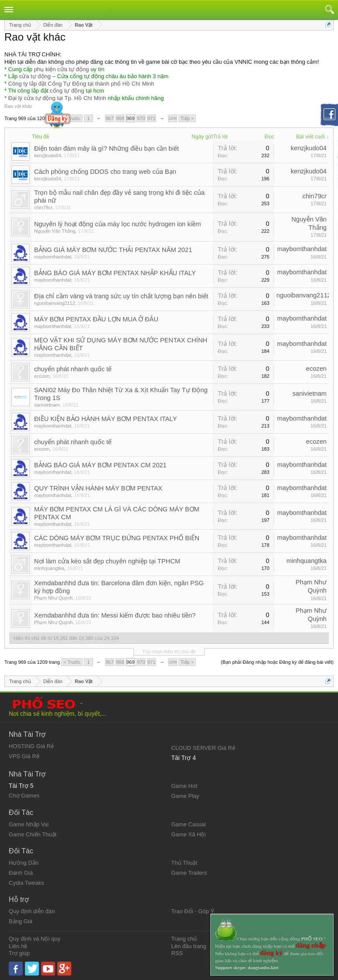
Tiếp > (187, 118)
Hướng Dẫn (24, 863)
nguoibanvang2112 (55, 303)
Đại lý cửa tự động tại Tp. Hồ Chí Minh (57, 98)
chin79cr (43, 207)
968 (120, 118)
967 (109, 118)
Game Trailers (189, 873)
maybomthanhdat (53, 257)
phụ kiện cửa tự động (62, 69)
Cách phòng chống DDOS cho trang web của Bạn (105, 172)
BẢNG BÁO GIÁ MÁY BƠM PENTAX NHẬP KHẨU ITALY (115, 273)
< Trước (72, 118)
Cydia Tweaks (26, 883)
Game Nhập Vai (29, 824)
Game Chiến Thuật (33, 834)
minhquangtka (49, 568)
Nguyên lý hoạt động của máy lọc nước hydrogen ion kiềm (117, 224)
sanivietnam (47, 405)
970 (141, 118)
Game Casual (189, 824)
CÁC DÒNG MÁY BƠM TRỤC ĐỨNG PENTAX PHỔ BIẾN (117, 538)
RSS (177, 953)
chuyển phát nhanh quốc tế (73, 369)
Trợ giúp (19, 953)
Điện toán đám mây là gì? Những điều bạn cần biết (106, 148)
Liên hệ (18, 946)
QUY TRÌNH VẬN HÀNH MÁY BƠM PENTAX (98, 488)
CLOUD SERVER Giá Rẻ (203, 748)
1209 (172, 118)
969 (130, 118)
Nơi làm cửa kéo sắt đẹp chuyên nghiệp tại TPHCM (107, 561)
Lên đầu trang (189, 946)
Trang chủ (184, 939)
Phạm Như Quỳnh (53, 598)
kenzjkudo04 (48, 155)
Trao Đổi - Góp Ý (193, 911)
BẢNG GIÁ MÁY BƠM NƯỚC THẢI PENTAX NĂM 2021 (113, 250)
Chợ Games (24, 795)
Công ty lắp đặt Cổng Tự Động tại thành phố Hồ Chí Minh (81, 84)
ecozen (42, 376)
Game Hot (184, 786)
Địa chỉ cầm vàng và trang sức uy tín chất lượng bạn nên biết (121, 296)
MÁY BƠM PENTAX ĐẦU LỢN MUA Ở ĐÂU (96, 319)
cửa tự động (35, 76)
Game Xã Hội (189, 834)
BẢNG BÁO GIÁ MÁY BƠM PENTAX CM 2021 (100, 465)
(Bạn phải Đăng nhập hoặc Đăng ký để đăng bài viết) (277, 662)
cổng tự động (67, 91)
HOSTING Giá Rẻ (31, 746)
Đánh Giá (21, 873)
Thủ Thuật (185, 863)
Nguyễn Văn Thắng (55, 231)
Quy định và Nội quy (35, 939)
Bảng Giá (21, 921)
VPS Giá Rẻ (24, 756)
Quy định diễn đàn (32, 911)
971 (151, 118)
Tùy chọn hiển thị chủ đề (169, 652)
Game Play (185, 796)
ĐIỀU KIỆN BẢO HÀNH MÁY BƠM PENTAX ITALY (105, 419)
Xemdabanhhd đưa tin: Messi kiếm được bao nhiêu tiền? (115, 615)
